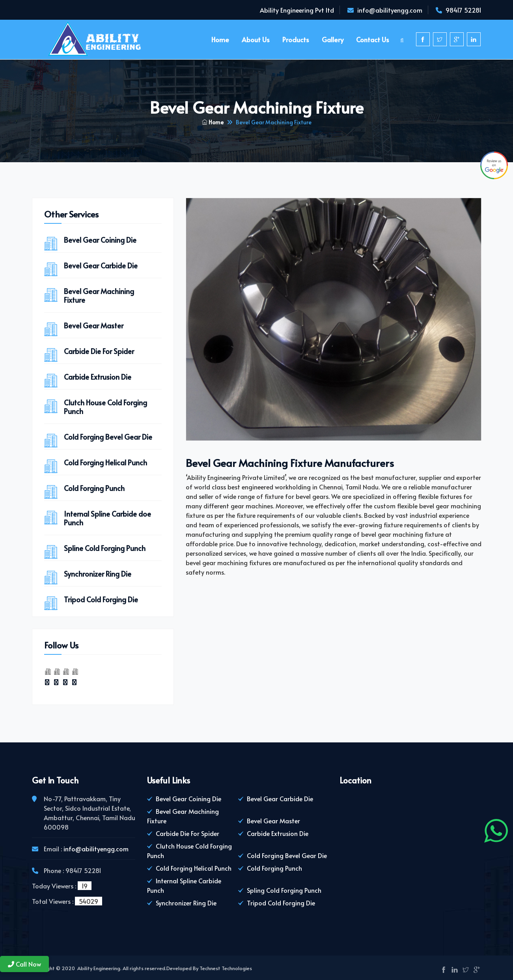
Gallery (333, 39)
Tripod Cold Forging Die (101, 600)
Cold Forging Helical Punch (105, 463)
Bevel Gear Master (94, 326)
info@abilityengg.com (390, 10)
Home (220, 39)
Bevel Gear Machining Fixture (99, 296)
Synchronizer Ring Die (98, 574)
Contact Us (373, 39)
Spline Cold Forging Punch (105, 548)
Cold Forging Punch (94, 488)
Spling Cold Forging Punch (284, 890)
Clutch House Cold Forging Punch (105, 407)
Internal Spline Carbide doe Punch (107, 518)
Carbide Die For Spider (99, 351)
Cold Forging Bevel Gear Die (108, 437)
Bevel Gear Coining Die (100, 240)
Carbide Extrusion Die (98, 377)
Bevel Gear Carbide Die (101, 266)
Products (296, 39)
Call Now (24, 964)
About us (256, 39)
